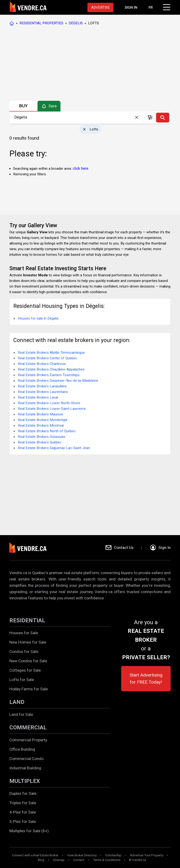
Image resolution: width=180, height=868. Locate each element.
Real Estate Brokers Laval (38, 397)
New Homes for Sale (28, 642)
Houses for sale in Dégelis (38, 318)
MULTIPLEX (25, 781)
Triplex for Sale (23, 803)
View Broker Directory (82, 855)
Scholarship (113, 855)
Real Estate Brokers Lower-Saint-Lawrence (52, 409)
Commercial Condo (26, 759)
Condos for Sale (24, 652)
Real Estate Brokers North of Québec (47, 431)
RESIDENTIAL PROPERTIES (41, 23)
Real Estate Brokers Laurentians (43, 392)
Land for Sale (21, 714)
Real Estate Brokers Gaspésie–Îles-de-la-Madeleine (58, 381)
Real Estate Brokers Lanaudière (42, 386)
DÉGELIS (76, 23)
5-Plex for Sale (23, 821)
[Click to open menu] (166, 7)
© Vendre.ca (137, 860)
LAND (17, 702)
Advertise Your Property (147, 855)
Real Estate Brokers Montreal (41, 425)
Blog (41, 860)
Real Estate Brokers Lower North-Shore (49, 403)
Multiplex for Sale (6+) (29, 831)
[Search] (163, 118)
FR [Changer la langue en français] (151, 7)
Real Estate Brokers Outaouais (42, 437)
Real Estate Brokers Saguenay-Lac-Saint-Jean (54, 448)
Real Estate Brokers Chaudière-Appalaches (51, 369)
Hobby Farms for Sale (29, 689)
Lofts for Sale (22, 680)
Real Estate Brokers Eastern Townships (49, 375)
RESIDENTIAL (27, 620)
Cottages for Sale (25, 670)
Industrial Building (25, 768)
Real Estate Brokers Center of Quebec (47, 358)
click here (81, 168)
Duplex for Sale (23, 793)
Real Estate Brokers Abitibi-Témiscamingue (51, 353)
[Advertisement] (90, 64)
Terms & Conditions (107, 860)
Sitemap (59, 860)
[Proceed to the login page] (131, 7)
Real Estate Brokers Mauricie (40, 414)
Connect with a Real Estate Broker (35, 855)
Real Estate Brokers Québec (40, 442)
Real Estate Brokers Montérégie (43, 420)
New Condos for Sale (28, 661)
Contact (79, 860)
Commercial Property (28, 740)
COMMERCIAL (28, 728)
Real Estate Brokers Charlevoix (42, 364)
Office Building (22, 749)
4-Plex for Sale (23, 812)
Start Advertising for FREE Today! (146, 679)
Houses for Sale (24, 633)
